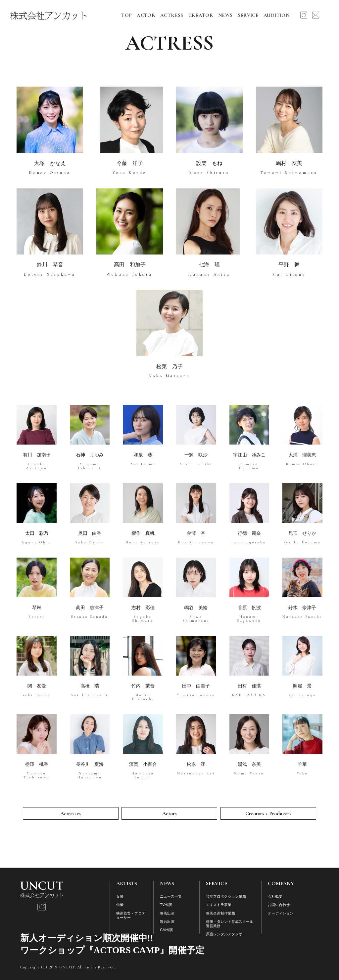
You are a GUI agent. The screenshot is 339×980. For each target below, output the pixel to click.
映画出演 (167, 913)
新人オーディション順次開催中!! (87, 938)
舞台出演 (167, 921)
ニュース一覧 (171, 896)
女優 (120, 896)
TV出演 (166, 905)
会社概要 (275, 896)
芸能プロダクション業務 (226, 896)
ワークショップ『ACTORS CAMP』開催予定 (112, 950)
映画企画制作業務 (220, 913)
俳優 (120, 905)
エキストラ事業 (219, 905)
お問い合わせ (279, 905)
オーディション (281, 913)
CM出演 (166, 930)
